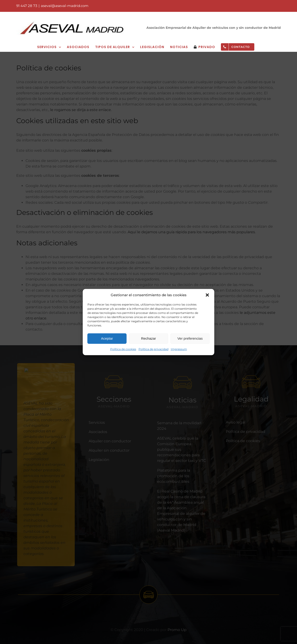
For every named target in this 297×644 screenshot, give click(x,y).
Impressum (179, 349)
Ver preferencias (190, 338)
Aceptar (107, 338)
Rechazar (148, 338)
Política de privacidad (153, 349)
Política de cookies (123, 349)
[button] (207, 295)
